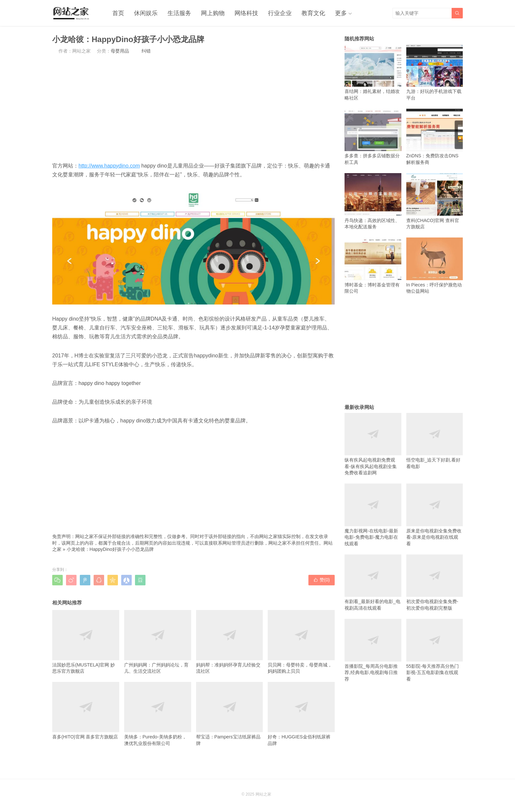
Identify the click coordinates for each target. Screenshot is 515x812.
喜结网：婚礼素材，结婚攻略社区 (373, 72)
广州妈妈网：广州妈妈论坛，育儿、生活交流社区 (158, 642)
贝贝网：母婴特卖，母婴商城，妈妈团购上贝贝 (301, 642)
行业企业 (280, 13)
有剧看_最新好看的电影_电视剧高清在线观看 (373, 583)
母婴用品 (120, 51)
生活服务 (179, 13)
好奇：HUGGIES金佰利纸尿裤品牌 (301, 714)
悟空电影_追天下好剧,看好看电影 (435, 441)
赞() (322, 580)
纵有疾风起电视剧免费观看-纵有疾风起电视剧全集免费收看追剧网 (373, 444)
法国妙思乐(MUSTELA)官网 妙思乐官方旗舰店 (86, 642)
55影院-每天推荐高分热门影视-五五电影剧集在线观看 (435, 650)
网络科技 (246, 13)
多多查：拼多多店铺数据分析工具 (373, 137)
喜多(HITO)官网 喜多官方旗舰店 (86, 711)
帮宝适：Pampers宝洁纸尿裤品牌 (230, 714)
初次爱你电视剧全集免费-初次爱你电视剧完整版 (435, 583)
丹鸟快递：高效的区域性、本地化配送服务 (373, 201)
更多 (341, 13)
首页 (118, 13)
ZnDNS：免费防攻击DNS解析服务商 (435, 137)
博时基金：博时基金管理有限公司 (373, 266)
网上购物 (213, 13)
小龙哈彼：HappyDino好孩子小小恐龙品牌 (110, 549)
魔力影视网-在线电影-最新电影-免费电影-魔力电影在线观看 (373, 515)
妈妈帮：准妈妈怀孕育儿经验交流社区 (230, 642)
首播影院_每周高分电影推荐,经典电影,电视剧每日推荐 (373, 650)
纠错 (146, 51)
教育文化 (313, 13)
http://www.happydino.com (109, 166)
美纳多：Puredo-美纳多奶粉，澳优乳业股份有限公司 (158, 714)
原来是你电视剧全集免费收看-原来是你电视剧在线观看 (435, 515)
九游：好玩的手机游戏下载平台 (435, 72)
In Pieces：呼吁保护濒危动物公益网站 (435, 266)
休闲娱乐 (146, 13)
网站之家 (263, 794)
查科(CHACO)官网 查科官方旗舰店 (435, 201)
